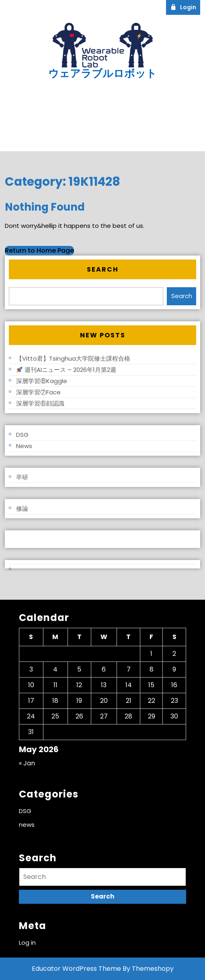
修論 (22, 508)
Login (185, 7)
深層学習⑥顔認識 (40, 403)
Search (103, 269)
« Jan (27, 763)
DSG (22, 435)
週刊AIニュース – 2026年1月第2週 (66, 370)
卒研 (22, 477)
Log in (18, 539)
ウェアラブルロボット (102, 73)
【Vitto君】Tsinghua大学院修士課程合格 (73, 358)
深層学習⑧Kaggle (42, 381)
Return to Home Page (39, 251)
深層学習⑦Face (38, 392)
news (24, 446)
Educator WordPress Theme (76, 969)
